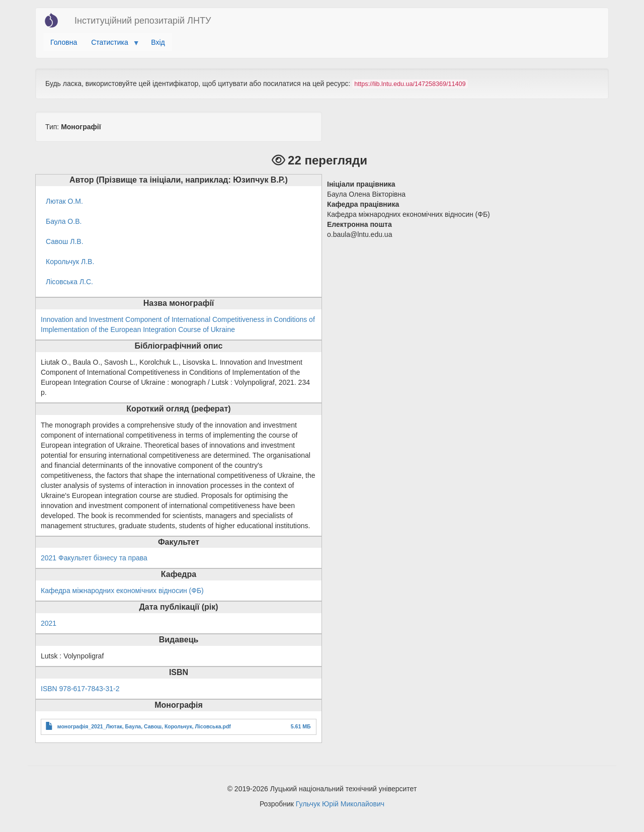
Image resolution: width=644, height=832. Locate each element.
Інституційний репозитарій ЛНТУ (143, 21)
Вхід (158, 42)
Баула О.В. (64, 221)
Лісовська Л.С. (69, 282)
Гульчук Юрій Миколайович (340, 804)
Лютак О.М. (64, 201)
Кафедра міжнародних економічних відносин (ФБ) (122, 591)
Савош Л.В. (65, 241)
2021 (49, 623)
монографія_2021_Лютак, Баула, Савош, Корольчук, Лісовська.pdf (144, 726)
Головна (64, 42)
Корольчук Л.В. (70, 262)
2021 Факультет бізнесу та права (94, 558)
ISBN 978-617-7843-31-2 (80, 689)
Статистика (111, 45)
